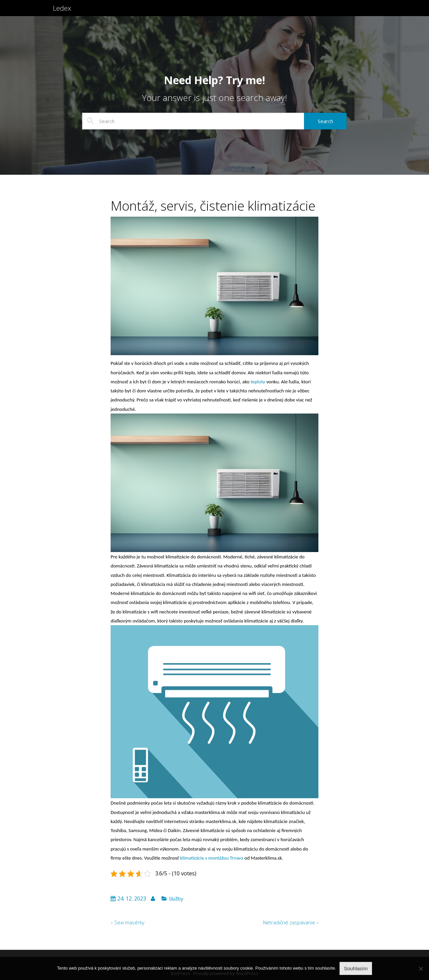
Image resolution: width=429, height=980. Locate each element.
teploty (257, 382)
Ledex (63, 13)
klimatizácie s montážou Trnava (211, 858)
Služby (176, 899)
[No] (421, 969)
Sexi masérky (129, 922)
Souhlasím (356, 968)
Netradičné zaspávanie (289, 922)
